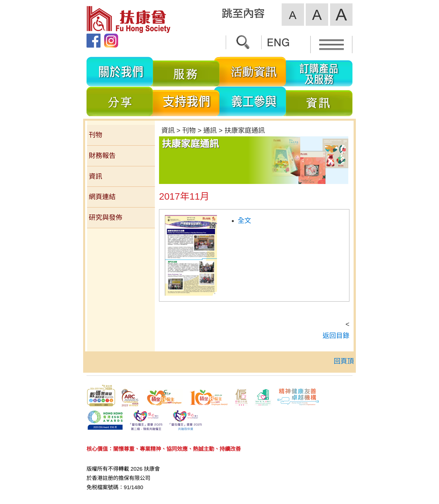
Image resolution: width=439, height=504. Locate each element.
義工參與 (253, 101)
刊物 (95, 135)
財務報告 (102, 156)
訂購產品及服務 (319, 72)
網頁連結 (102, 197)
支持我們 (186, 101)
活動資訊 (253, 72)
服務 (186, 72)
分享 (120, 101)
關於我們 (120, 72)
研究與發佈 (106, 217)
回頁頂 (344, 361)
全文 (244, 221)
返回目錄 (336, 336)
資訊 (319, 101)
